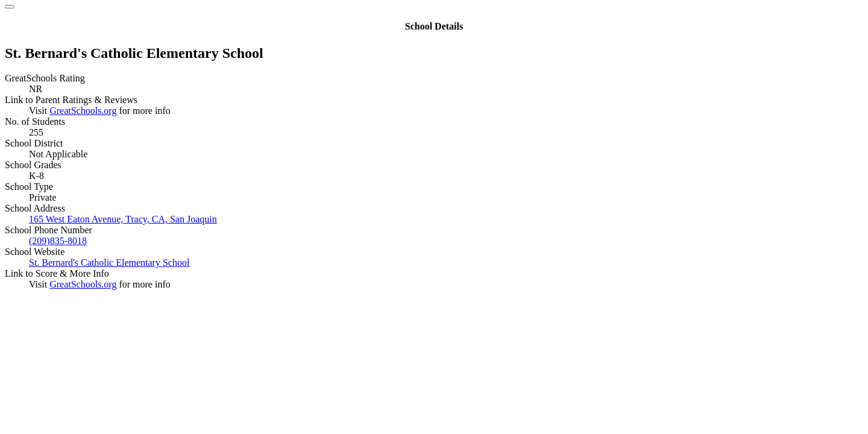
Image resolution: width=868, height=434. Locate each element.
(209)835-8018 (58, 241)
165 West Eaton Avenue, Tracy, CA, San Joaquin (123, 219)
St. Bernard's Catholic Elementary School (109, 263)
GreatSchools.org (83, 111)
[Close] (10, 7)
